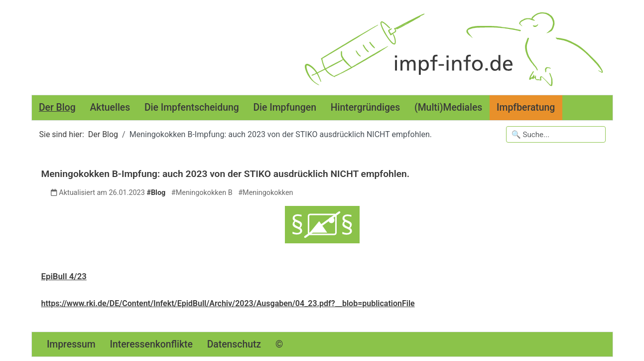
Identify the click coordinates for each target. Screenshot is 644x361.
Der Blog (57, 107)
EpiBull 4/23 (64, 276)
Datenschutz (234, 344)
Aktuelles (110, 107)
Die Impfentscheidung (192, 107)
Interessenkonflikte (151, 344)
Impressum (71, 344)
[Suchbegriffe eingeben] (556, 134)
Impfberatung (526, 107)
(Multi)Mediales (448, 107)
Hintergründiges (365, 107)
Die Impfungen (284, 107)
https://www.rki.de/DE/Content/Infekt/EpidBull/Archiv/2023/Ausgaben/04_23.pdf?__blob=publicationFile (228, 303)
